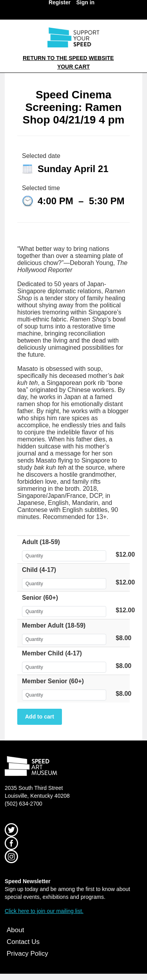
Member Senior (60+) (53, 681)
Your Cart (73, 67)
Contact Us (23, 942)
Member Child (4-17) (52, 653)
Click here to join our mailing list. (44, 911)
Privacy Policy (27, 954)
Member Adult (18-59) (54, 625)
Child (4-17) (39, 570)
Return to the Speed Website (68, 58)
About (15, 930)
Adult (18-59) (41, 542)
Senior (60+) (40, 598)
